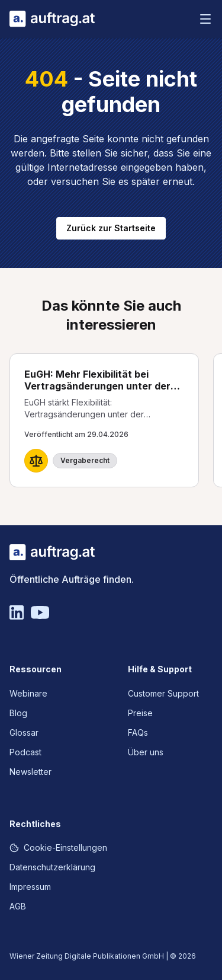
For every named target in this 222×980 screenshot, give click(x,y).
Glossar (24, 732)
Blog (18, 713)
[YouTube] (40, 612)
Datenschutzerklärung (52, 867)
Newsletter (30, 772)
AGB (18, 906)
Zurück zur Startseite (111, 228)
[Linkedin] (17, 612)
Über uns (146, 752)
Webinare (28, 693)
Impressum (30, 887)
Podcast (25, 752)
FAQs (138, 732)
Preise (140, 713)
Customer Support (163, 693)
